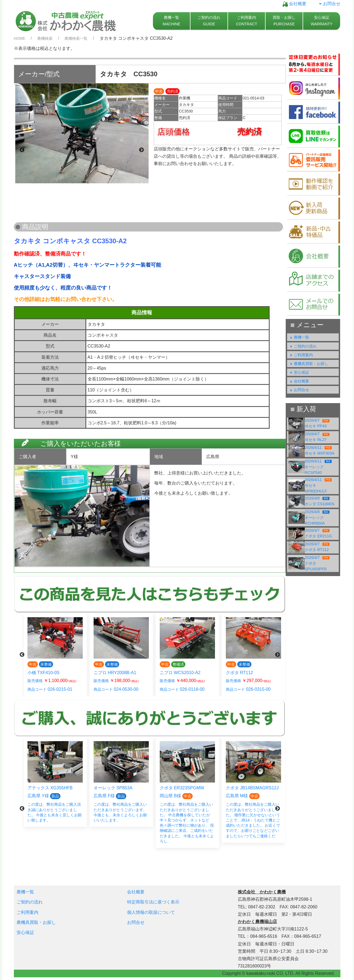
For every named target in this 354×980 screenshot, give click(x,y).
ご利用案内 (301, 355)
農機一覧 (299, 337)
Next (141, 150)
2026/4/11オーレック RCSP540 (318, 467)
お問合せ (329, 4)
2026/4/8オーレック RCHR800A (317, 518)
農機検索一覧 (76, 38)
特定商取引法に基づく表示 (153, 902)
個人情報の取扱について (151, 912)
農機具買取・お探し (308, 364)
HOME (20, 38)
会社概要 (294, 4)
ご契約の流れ (303, 346)
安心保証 (299, 372)
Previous (22, 150)
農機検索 (45, 38)
